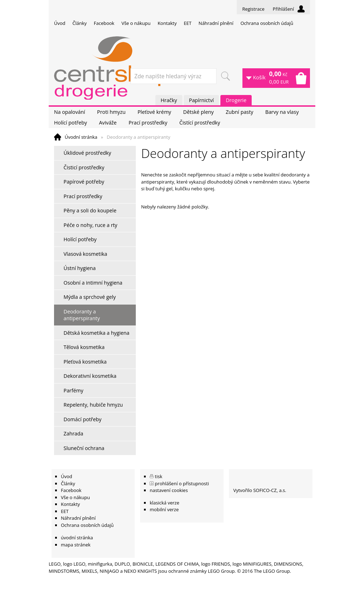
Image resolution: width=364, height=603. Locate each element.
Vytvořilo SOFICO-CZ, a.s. (260, 490)
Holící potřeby (71, 123)
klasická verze (164, 503)
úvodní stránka (77, 538)
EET (188, 23)
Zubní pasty (240, 112)
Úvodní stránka (81, 137)
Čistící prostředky (200, 123)
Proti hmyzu (111, 112)
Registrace (253, 9)
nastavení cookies (169, 490)
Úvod (60, 23)
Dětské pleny (198, 112)
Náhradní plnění (216, 23)
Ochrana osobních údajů (267, 23)
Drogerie (236, 100)
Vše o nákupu (136, 23)
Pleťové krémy (154, 112)
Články (80, 23)
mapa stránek (76, 545)
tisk (159, 476)
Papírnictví (202, 100)
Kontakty (167, 23)
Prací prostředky (148, 123)
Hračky (169, 100)
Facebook (104, 23)
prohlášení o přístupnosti (182, 483)
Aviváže (108, 123)
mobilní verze (164, 509)
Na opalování (69, 112)
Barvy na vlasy (282, 112)
